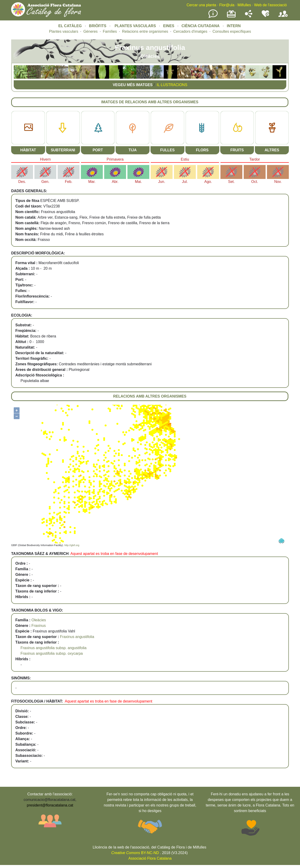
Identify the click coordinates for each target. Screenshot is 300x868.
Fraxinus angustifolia (77, 637)
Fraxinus (38, 626)
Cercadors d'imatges (190, 31)
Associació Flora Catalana (150, 858)
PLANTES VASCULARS (135, 26)
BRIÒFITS (98, 26)
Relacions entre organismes (145, 31)
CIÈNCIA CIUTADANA (201, 26)
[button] (21, 77)
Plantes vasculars (64, 31)
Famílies (110, 31)
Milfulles (244, 5)
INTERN (234, 26)
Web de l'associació (270, 5)
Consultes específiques (232, 31)
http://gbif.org (72, 545)
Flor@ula (227, 5)
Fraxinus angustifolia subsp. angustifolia (53, 648)
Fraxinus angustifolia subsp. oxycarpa (52, 653)
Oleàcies (39, 620)
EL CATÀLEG (70, 26)
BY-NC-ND (135, 853)
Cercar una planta (201, 5)
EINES (169, 26)
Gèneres (90, 31)
